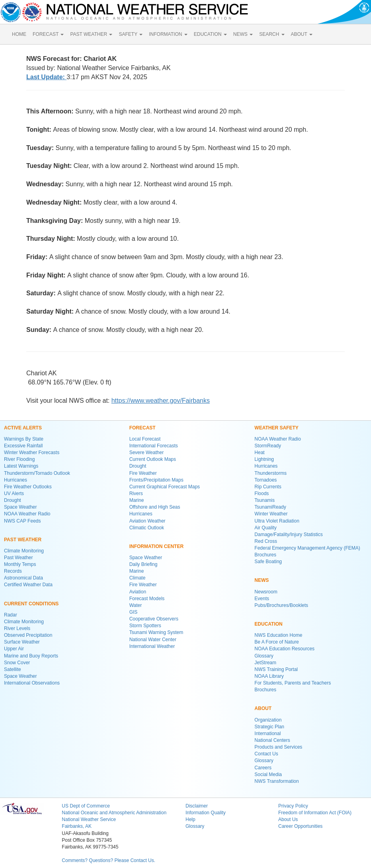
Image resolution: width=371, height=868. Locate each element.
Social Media (268, 774)
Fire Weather (143, 473)
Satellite (13, 669)
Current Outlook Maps (153, 459)
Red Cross (266, 541)
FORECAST (48, 34)
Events (262, 599)
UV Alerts (14, 493)
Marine (137, 500)
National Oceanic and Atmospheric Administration (114, 813)
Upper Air (14, 649)
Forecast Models (147, 599)
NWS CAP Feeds (22, 521)
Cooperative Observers (154, 619)
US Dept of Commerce (86, 806)
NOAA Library (269, 676)
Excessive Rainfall (23, 446)
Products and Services (278, 747)
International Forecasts (154, 446)
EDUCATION (210, 34)
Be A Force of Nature (276, 642)
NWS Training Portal (276, 669)
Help (190, 819)
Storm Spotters (145, 626)
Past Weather (18, 558)
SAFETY (131, 34)
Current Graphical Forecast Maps (165, 487)
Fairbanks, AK (77, 826)
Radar (11, 615)
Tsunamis (265, 500)
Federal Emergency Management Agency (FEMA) (307, 548)
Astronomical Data (23, 578)
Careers (263, 768)
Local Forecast (145, 439)
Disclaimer (197, 806)
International (268, 733)
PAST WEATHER (91, 34)
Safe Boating (268, 562)
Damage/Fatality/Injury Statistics (288, 534)
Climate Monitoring (24, 551)
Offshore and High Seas (155, 507)
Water (136, 605)
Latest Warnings (21, 466)
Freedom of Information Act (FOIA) (315, 813)
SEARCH (272, 34)
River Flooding (19, 459)
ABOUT (302, 34)
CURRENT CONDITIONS (31, 604)
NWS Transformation (276, 781)
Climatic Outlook (147, 528)
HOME (19, 34)
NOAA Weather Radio (27, 514)
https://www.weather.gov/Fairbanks (161, 401)
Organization (268, 720)
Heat (259, 453)
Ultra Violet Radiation (277, 521)
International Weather (152, 646)
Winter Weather (271, 514)
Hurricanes (16, 480)
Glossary (264, 656)
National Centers (272, 740)
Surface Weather (22, 642)
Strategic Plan (269, 727)
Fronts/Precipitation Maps (156, 480)
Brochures (265, 555)
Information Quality (206, 813)
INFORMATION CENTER (156, 546)
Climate (138, 578)
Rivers (136, 493)
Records (13, 571)
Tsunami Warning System (156, 632)
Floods (262, 493)
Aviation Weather (147, 521)
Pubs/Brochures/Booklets (281, 605)
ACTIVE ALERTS (23, 428)
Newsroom (266, 592)
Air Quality (265, 528)
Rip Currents (268, 487)
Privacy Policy (293, 806)
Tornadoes (266, 480)
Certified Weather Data (28, 585)
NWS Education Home (278, 635)
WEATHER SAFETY (276, 428)
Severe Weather (147, 453)
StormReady (268, 446)
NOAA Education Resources (284, 649)
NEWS (243, 34)
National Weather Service (89, 819)
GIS (134, 612)
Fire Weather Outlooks (28, 487)
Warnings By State (24, 439)
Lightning (264, 459)
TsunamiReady (270, 507)
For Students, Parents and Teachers (293, 683)
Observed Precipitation (28, 635)
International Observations (32, 683)
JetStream (265, 663)
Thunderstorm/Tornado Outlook (37, 473)
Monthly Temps (20, 564)
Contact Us (266, 754)
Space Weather (21, 507)
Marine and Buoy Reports (31, 656)
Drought (13, 500)
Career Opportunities (300, 826)
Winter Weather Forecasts (32, 453)
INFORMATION (168, 34)
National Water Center (153, 640)
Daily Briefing (144, 564)
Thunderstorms (270, 473)
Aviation (138, 592)
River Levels (17, 628)
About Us (288, 819)
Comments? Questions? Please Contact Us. (108, 860)
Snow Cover (17, 663)
